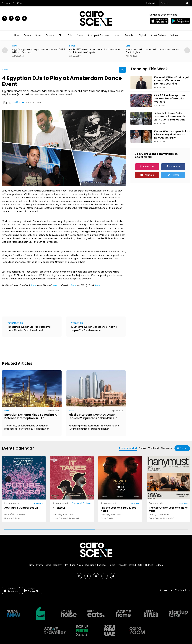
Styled (142, 35)
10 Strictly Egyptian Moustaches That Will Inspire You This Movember (94, 329)
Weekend (153, 448)
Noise (80, 35)
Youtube (149, 175)
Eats (70, 35)
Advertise (166, 590)
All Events (181, 448)
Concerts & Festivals (82, 503)
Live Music (135, 503)
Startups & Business (98, 35)
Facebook (175, 166)
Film (61, 35)
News (38, 35)
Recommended (128, 448)
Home (117, 35)
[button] (187, 50)
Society (50, 35)
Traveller (130, 35)
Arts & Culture (158, 35)
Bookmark (150, 3)
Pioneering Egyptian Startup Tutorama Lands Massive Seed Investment (29, 329)
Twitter (175, 175)
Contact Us (182, 590)
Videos (174, 35)
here (34, 285)
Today (143, 448)
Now (17, 35)
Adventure (38, 503)
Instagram (149, 166)
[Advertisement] (59, 348)
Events (27, 35)
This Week (167, 448)
